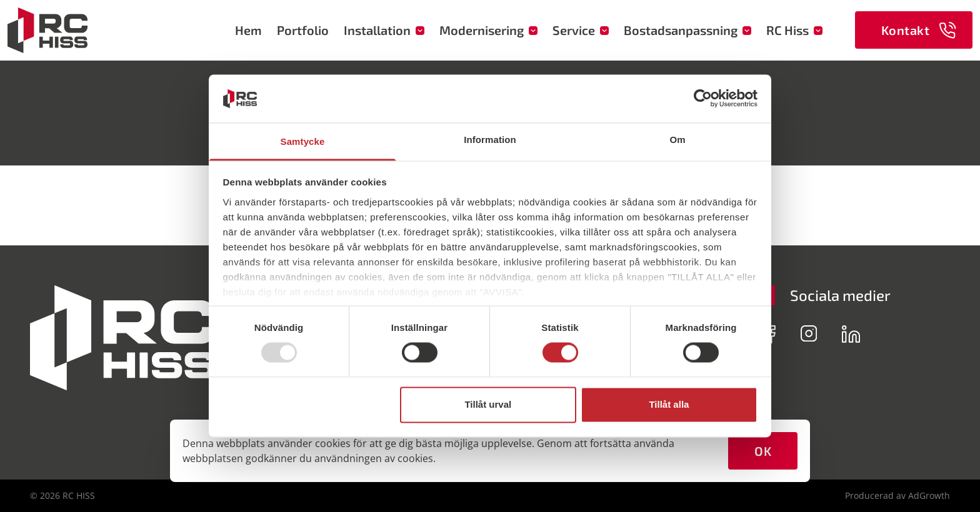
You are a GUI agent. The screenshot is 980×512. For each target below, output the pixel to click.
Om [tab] (677, 140)
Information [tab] (490, 140)
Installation (384, 30)
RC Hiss (794, 30)
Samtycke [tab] (303, 141)
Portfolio (303, 30)
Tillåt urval (488, 404)
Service (581, 30)
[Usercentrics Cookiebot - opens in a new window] (703, 99)
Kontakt (919, 30)
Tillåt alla (669, 404)
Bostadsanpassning (687, 30)
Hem (248, 30)
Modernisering (488, 30)
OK (763, 451)
